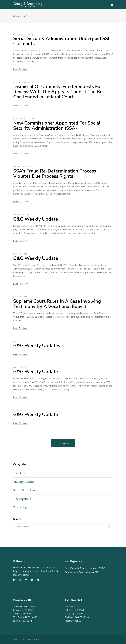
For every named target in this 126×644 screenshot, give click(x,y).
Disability (19, 473)
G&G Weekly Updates (37, 346)
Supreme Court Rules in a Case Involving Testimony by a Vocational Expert (57, 304)
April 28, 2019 (21, 410)
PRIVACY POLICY (32, 640)
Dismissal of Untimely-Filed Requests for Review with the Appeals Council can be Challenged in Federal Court (58, 92)
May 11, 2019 (20, 341)
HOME (16, 640)
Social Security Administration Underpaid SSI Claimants (61, 41)
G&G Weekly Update (36, 219)
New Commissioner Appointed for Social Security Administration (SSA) (57, 126)
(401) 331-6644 (25, 621)
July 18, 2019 (20, 254)
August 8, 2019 (22, 215)
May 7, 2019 (20, 367)
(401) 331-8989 (24, 614)
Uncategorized (22, 499)
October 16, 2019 (23, 82)
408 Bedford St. (72, 606)
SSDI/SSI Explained (25, 490)
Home (16, 16)
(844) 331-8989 (30, 617)
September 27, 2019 (24, 119)
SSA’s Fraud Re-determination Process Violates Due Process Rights (55, 174)
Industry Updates (24, 482)
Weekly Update (23, 507)
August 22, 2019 (22, 167)
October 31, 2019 (23, 34)
